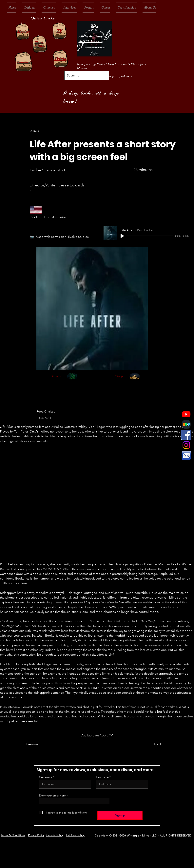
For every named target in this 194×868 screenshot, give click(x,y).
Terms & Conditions (13, 835)
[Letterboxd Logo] (186, 424)
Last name (102, 777)
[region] (72, 381)
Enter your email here (52, 795)
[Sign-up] (120, 815)
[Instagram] (186, 445)
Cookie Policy (55, 835)
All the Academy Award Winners (90, 38)
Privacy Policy (36, 835)
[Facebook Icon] (186, 435)
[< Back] (43, 131)
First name (46, 777)
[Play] (122, 236)
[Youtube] (186, 414)
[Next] (151, 744)
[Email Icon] (186, 455)
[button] (29, 8)
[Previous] (39, 744)
